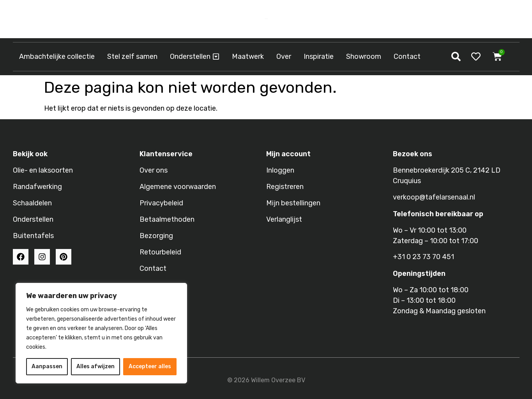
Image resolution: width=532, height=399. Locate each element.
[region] (101, 333)
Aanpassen (47, 366)
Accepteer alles (150, 366)
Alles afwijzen (95, 366)
